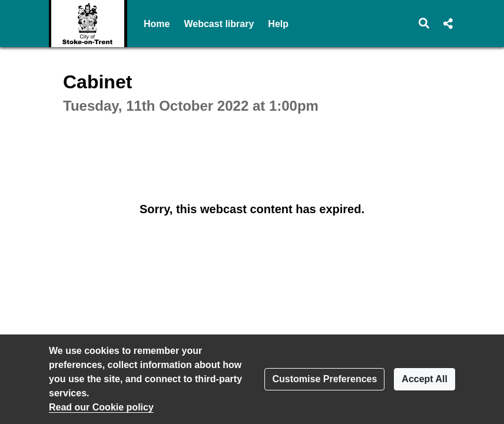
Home (157, 24)
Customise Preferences (324, 379)
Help (278, 24)
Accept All (425, 379)
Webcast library (219, 24)
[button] (424, 24)
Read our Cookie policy (101, 407)
